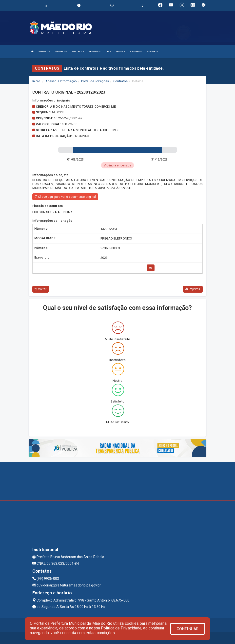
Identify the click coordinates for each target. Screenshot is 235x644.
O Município (78, 51)
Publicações (152, 51)
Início (36, 81)
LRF (108, 51)
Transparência (136, 51)
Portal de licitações (95, 81)
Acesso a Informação (61, 81)
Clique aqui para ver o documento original (65, 197)
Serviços (120, 51)
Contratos (120, 81)
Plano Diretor (61, 51)
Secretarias (95, 51)
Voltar (41, 289)
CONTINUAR (188, 629)
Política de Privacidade (121, 628)
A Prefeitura (44, 51)
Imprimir (193, 289)
